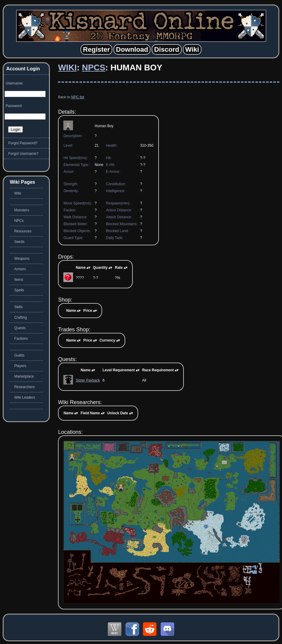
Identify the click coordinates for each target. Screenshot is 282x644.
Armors (20, 269)
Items (18, 280)
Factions (21, 339)
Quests (20, 328)
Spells (19, 290)
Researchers (24, 387)
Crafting (20, 317)
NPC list (78, 97)
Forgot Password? (23, 143)
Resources (23, 231)
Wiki (67, 67)
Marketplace (24, 376)
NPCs (94, 67)
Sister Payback (88, 380)
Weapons (22, 259)
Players (20, 366)
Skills (18, 307)
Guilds (19, 355)
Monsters (21, 210)
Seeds (19, 242)
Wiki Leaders (24, 397)
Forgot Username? (23, 154)
